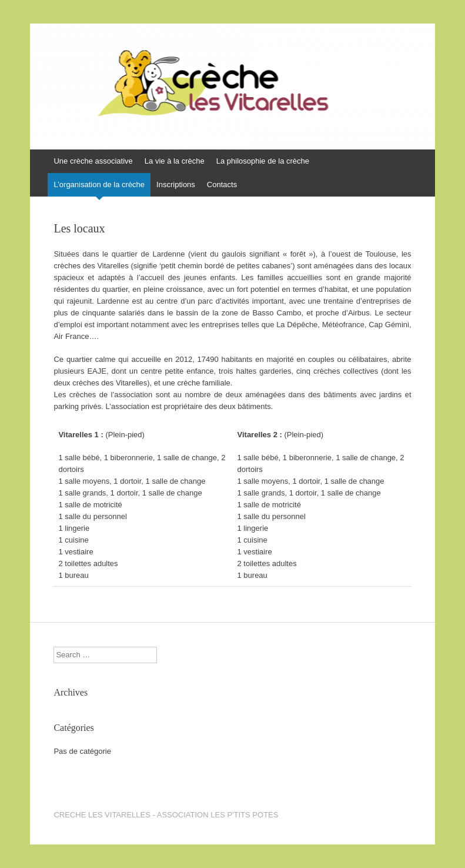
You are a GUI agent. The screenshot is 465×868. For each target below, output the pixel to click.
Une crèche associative (93, 161)
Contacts (222, 184)
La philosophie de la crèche (263, 161)
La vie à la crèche (175, 161)
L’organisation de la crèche (99, 184)
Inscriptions (176, 184)
